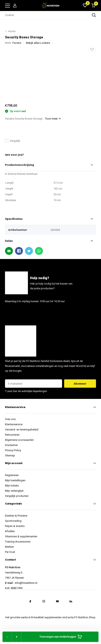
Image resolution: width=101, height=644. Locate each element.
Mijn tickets (12, 486)
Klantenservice (14, 424)
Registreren (12, 475)
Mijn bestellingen (15, 480)
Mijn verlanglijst (14, 491)
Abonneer (80, 384)
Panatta (17, 43)
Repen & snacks (15, 526)
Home (12, 31)
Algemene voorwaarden (19, 440)
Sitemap (10, 455)
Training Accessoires (18, 542)
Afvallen (10, 531)
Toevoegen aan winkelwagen (61, 637)
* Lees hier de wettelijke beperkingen (26, 391)
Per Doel (10, 552)
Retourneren (12, 435)
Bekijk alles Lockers (38, 43)
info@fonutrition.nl (17, 311)
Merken (9, 547)
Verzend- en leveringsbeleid (22, 430)
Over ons (10, 419)
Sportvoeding (13, 521)
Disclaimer (11, 445)
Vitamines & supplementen (21, 536)
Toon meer (53, 119)
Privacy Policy (13, 450)
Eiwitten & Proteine (16, 516)
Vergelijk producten (17, 496)
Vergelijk (13, 141)
